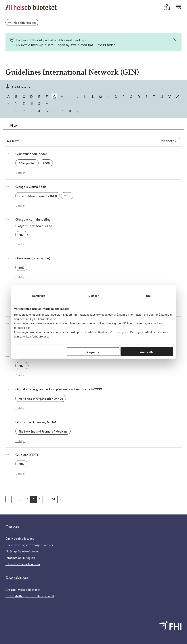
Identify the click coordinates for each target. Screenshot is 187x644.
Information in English (20, 558)
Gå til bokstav (22, 87)
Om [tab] (148, 296)
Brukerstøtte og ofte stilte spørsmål (30, 596)
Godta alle (147, 352)
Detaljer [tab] (93, 296)
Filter (14, 125)
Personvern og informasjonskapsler (29, 545)
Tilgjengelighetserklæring (22, 551)
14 (54, 499)
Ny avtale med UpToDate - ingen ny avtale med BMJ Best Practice (66, 45)
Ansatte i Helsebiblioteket (23, 590)
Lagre (93, 352)
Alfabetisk (169, 141)
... (21, 499)
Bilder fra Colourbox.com (23, 564)
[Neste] (60, 499)
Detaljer (20, 173)
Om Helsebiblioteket (20, 538)
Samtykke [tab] (39, 296)
